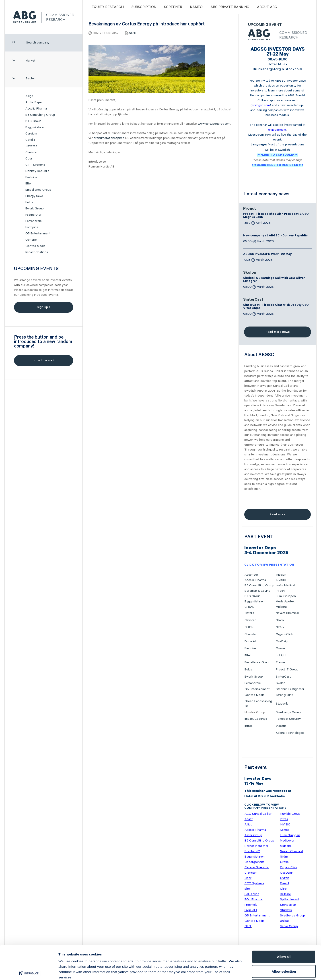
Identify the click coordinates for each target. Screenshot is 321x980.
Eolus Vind (252, 894)
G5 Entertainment (38, 234)
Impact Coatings (37, 252)
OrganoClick (284, 634)
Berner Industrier (256, 846)
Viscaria (281, 726)
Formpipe (32, 227)
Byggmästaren (35, 127)
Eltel (28, 184)
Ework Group (35, 209)
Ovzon (280, 648)
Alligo (29, 96)
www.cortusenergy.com (214, 124)
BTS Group (33, 121)
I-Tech (280, 591)
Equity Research (108, 7)
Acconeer (251, 575)
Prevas (281, 662)
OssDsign (283, 641)
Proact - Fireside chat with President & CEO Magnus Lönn (276, 216)
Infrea (249, 726)
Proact (250, 209)
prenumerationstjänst (109, 138)
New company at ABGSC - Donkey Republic (275, 236)
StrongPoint (284, 695)
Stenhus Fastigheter (290, 689)
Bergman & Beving (257, 591)
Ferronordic (33, 221)
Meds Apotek (285, 602)
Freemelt (251, 905)
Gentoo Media (35, 246)
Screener (173, 7)
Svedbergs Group (288, 712)
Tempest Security (288, 719)
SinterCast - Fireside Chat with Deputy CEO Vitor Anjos (276, 307)
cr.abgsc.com (261, 105)
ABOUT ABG (267, 7)
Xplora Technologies (290, 733)
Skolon (250, 273)
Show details (234, 971)
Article (132, 33)
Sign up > (44, 307)
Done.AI (250, 641)
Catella (30, 140)
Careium (31, 134)
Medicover (287, 841)
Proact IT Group (287, 670)
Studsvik (282, 704)
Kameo (196, 7)
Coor (29, 159)
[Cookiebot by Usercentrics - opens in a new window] (29, 971)
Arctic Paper (34, 102)
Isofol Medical (285, 585)
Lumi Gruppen (286, 596)
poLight (281, 655)
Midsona (282, 607)
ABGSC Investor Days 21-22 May (267, 254)
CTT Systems (35, 165)
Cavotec (31, 146)
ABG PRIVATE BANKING (230, 7)
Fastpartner (33, 215)
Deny (284, 951)
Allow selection (284, 936)
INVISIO (281, 580)
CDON (249, 627)
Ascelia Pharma (36, 109)
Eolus (29, 202)
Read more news (278, 332)
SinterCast (253, 300)
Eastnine (31, 177)
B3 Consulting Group (40, 115)
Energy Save (34, 196)
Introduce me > (44, 360)
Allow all (284, 921)
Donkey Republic (37, 171)
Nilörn (280, 620)
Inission (281, 575)
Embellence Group (38, 190)
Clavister (32, 152)
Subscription (144, 7)
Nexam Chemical (287, 613)
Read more (277, 514)
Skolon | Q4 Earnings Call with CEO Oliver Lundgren (274, 280)
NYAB (280, 627)
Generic (31, 240)
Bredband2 (252, 851)
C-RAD (250, 607)
